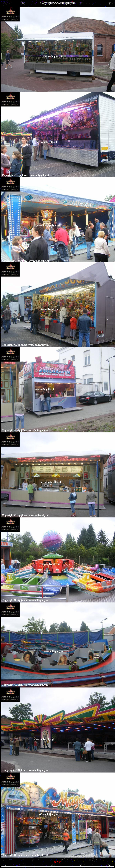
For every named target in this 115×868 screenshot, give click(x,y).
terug (57, 862)
